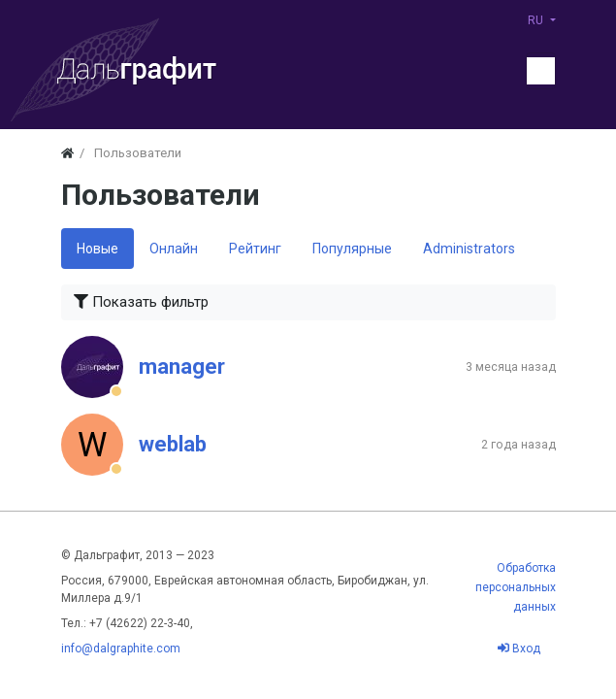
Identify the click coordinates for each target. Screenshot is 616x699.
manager (182, 366)
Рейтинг (255, 249)
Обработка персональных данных (516, 587)
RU (537, 20)
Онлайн (174, 249)
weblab (173, 444)
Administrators (469, 249)
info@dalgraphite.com (121, 649)
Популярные (352, 249)
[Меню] (540, 71)
